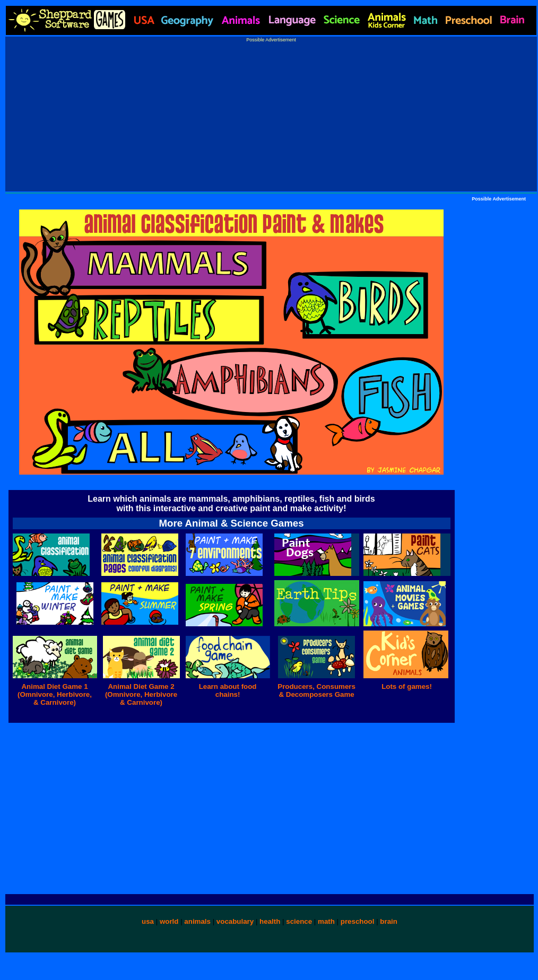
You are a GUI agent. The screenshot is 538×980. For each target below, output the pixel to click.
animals (197, 921)
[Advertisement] (271, 117)
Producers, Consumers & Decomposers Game (316, 690)
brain (389, 921)
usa (148, 921)
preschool (358, 921)
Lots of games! (407, 686)
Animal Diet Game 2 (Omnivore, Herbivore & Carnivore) (141, 694)
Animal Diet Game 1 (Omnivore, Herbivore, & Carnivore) (55, 694)
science (299, 921)
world (169, 921)
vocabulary (235, 921)
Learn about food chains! (228, 690)
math (326, 921)
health (270, 921)
